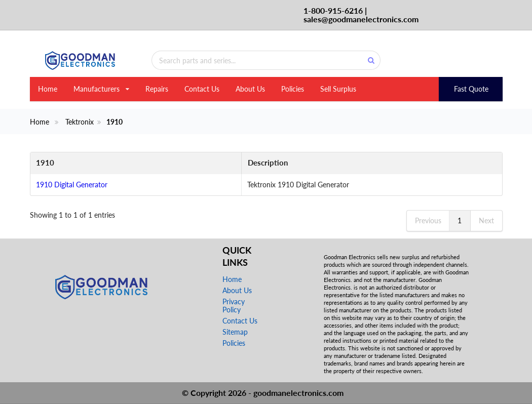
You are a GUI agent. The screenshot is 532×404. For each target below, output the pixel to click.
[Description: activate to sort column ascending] (365, 164)
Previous (428, 220)
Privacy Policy (234, 306)
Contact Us (202, 89)
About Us (250, 89)
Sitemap (235, 332)
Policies (293, 89)
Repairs (157, 89)
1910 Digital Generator (72, 185)
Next (486, 220)
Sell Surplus (338, 89)
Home (48, 89)
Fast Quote (471, 89)
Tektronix (80, 122)
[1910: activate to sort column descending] (129, 164)
